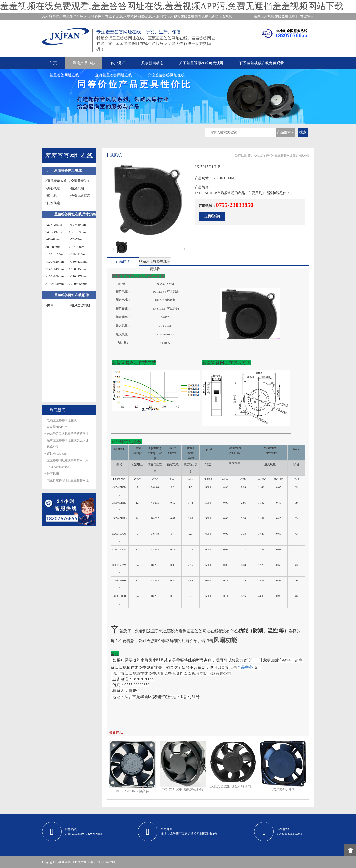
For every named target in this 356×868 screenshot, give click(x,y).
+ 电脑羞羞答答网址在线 (61, 420)
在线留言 (307, 16)
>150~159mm (78, 269)
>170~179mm (78, 276)
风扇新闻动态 (152, 63)
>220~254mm (78, 284)
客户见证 (118, 63)
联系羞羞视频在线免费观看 (262, 63)
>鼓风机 (51, 196)
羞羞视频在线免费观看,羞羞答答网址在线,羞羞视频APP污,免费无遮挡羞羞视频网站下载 (172, 6)
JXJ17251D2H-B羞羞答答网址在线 (233, 787)
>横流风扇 (77, 188)
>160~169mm (55, 276)
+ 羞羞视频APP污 (56, 427)
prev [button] (113, 249)
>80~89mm (53, 247)
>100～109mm (55, 254)
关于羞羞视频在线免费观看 (201, 63)
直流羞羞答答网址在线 (113, 75)
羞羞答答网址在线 (64, 75)
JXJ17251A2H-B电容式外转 (183, 790)
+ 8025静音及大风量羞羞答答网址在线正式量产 (69, 434)
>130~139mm (78, 262)
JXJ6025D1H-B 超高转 (132, 791)
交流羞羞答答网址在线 (166, 75)
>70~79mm (77, 239)
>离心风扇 (53, 188)
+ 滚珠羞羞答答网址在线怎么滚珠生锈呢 (69, 440)
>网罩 (50, 305)
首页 (53, 63)
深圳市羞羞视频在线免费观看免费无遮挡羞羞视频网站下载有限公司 (172, 673)
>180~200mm (55, 284)
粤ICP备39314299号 (103, 862)
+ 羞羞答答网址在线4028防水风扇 (67, 460)
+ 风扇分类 (52, 447)
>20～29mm (54, 224)
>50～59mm (78, 232)
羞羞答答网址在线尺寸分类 (75, 214)
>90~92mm (77, 247)
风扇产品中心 (84, 63)
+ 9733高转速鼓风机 (58, 467)
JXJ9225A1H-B (284, 790)
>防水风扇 (53, 203)
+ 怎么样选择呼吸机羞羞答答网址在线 (69, 480)
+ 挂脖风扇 (52, 474)
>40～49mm (54, 232)
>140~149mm (55, 269)
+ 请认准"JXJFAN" (56, 454)
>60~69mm (53, 239)
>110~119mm (78, 254)
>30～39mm (78, 224)
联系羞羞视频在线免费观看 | (275, 16)
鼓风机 (305, 155)
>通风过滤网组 (80, 305)
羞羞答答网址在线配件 (71, 295)
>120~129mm (55, 262)
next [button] (185, 249)
